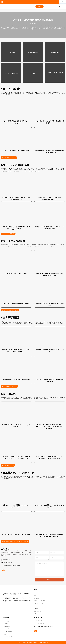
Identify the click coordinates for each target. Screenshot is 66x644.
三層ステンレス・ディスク (39, 601)
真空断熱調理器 (7, 626)
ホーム (31, 23)
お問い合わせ (37, 614)
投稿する (49, 580)
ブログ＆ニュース (38, 611)
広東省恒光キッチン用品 (26, 643)
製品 (35, 596)
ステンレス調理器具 (8, 632)
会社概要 (36, 609)
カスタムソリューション (39, 603)
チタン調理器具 (7, 621)
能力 (35, 606)
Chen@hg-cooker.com (8, 563)
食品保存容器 (6, 629)
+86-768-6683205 (7, 560)
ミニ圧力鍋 (36, 598)
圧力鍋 (5, 634)
